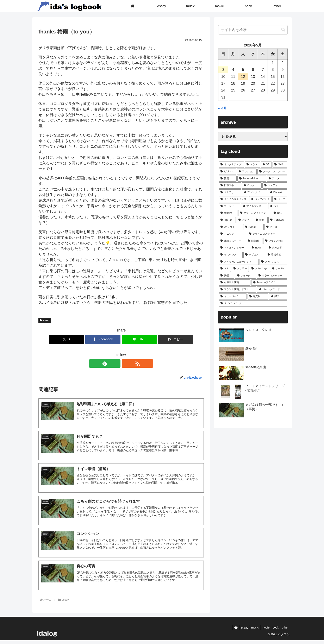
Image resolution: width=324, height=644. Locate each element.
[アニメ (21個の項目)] (277, 179)
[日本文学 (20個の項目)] (230, 185)
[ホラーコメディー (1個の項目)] (272, 276)
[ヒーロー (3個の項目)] (276, 227)
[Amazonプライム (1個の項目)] (269, 283)
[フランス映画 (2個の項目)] (275, 241)
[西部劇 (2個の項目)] (254, 241)
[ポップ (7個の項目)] (280, 199)
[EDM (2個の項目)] (258, 248)
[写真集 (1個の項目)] (258, 297)
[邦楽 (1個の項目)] (278, 297)
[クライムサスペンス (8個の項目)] (233, 199)
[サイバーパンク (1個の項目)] (253, 303)
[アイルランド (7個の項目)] (254, 206)
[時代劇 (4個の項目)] (253, 227)
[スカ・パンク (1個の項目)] (273, 262)
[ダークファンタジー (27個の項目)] (272, 172)
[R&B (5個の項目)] (279, 213)
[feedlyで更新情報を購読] (116, 364)
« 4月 (223, 108)
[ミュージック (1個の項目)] (233, 297)
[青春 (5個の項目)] (261, 220)
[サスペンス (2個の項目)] (231, 255)
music (251, 631)
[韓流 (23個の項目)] (228, 179)
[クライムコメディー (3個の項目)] (267, 234)
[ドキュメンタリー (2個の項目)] (234, 248)
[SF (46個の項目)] (266, 165)
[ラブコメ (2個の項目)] (254, 255)
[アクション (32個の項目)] (247, 172)
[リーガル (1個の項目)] (279, 269)
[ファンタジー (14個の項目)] (254, 192)
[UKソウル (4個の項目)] (230, 227)
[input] (253, 30)
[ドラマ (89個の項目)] (252, 165)
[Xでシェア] (79, 339)
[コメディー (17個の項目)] (275, 185)
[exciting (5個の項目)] (228, 213)
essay (45, 320)
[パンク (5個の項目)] (245, 220)
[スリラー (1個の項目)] (240, 269)
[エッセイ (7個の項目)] (229, 206)
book (274, 631)
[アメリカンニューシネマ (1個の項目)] (239, 262)
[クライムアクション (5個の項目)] (255, 213)
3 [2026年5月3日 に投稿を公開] (223, 70)
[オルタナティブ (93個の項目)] (231, 165)
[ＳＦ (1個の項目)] (225, 269)
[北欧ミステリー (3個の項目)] (232, 241)
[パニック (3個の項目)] (232, 234)
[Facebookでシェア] (107, 339)
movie (262, 631)
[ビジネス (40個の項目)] (227, 172)
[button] (163, 339)
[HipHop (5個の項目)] (227, 220)
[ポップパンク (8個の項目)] (260, 199)
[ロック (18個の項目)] (252, 185)
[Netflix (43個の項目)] (280, 165)
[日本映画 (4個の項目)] (278, 220)
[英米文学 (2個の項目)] (277, 248)
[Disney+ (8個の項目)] (278, 192)
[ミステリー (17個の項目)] (230, 192)
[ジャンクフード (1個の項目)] (272, 290)
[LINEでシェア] (135, 339)
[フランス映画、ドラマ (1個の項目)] (237, 290)
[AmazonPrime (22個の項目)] (252, 179)
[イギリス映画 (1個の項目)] (235, 283)
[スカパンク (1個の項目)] (259, 269)
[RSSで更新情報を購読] (126, 364)
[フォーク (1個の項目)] (245, 276)
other (285, 631)
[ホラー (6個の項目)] (278, 206)
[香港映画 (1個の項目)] (276, 255)
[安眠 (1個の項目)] (226, 276)
